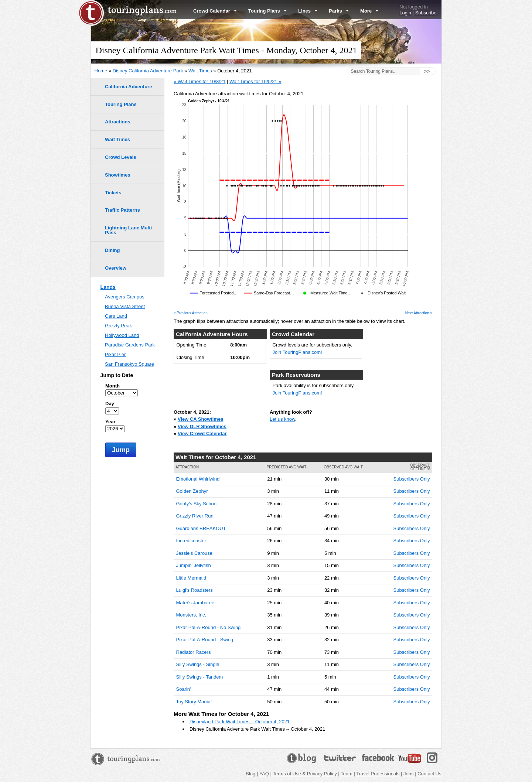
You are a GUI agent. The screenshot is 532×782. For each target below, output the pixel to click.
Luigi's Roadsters (195, 590)
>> (427, 71)
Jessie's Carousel (195, 553)
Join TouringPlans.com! (297, 352)
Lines (308, 11)
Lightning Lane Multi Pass (128, 230)
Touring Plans (267, 11)
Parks (339, 11)
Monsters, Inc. (191, 615)
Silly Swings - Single (198, 664)
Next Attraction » (419, 313)
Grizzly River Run (195, 516)
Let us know (282, 419)
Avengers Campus (125, 297)
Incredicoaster (191, 541)
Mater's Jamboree (195, 603)
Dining (112, 250)
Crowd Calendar (215, 11)
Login (405, 13)
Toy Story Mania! (194, 702)
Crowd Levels (121, 157)
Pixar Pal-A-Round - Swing (205, 640)
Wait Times (200, 71)
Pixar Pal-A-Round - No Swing (209, 627)
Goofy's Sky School (197, 504)
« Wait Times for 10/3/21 (199, 81)
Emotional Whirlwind (198, 479)
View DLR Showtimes (202, 426)
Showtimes (118, 175)
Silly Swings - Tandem (200, 677)
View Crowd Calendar (202, 433)
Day (110, 404)
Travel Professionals (378, 774)
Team (347, 774)
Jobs (408, 774)
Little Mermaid (191, 578)
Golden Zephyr (192, 491)
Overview (116, 268)
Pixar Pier (115, 354)
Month (112, 386)
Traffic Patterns (122, 210)
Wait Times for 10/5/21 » (255, 81)
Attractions (118, 122)
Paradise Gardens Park (130, 345)
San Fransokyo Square (129, 364)
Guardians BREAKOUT (201, 528)
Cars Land (116, 316)
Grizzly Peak (118, 326)
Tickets (113, 193)
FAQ (264, 774)
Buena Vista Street (125, 306)
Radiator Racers (194, 652)
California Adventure (128, 87)
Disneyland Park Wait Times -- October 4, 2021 (240, 722)
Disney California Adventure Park (148, 71)
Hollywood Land (122, 335)
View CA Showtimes (201, 419)
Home (101, 71)
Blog (250, 774)
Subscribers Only (412, 479)
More (369, 11)
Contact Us (429, 774)
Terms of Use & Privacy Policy (305, 774)
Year (110, 422)
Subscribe (426, 13)
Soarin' (184, 689)
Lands (108, 287)
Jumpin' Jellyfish (194, 565)
